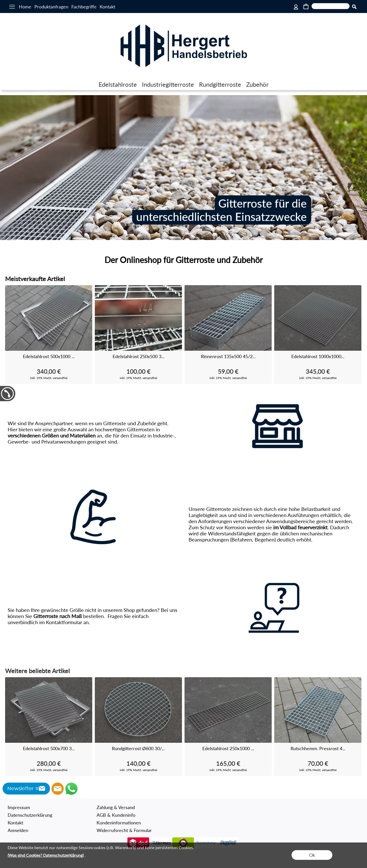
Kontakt (107, 7)
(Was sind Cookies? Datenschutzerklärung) (46, 855)
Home (25, 7)
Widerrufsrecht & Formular (124, 830)
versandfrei (60, 378)
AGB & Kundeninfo (116, 815)
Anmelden (18, 830)
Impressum (19, 807)
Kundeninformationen (119, 823)
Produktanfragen (51, 7)
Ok (312, 855)
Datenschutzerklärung (30, 815)
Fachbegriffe (84, 7)
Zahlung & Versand (116, 807)
